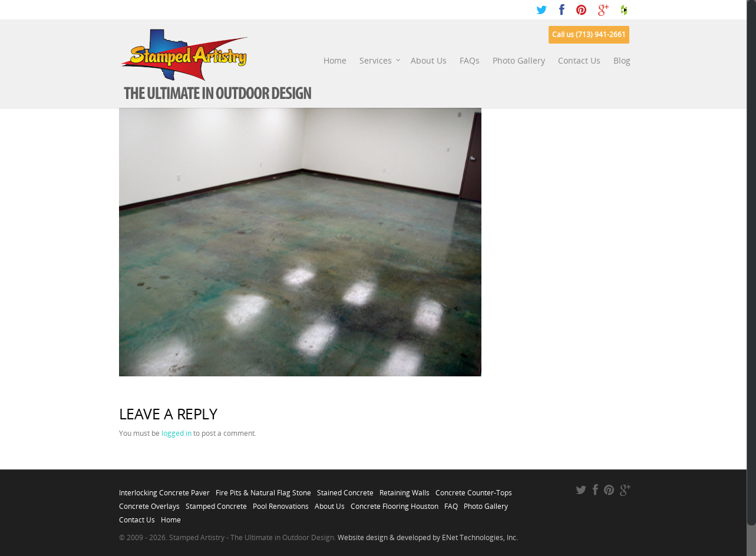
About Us (429, 60)
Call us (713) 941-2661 (589, 34)
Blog (622, 60)
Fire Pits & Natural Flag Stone (263, 489)
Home (335, 60)
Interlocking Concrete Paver (164, 489)
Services (380, 61)
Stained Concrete (345, 489)
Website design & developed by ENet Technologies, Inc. (428, 537)
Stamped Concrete (216, 503)
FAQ (451, 503)
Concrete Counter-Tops (474, 489)
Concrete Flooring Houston (394, 503)
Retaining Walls (405, 489)
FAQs (470, 60)
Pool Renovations (281, 503)
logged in (176, 433)
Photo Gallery (519, 60)
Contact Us (579, 60)
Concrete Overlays (149, 503)
